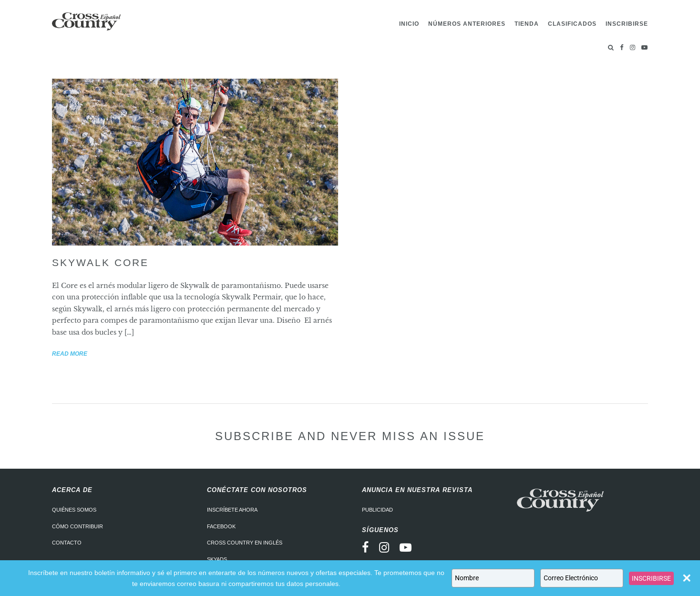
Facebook (221, 526)
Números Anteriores (467, 24)
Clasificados (572, 24)
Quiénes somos (74, 510)
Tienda (527, 24)
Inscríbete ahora (232, 510)
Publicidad (377, 510)
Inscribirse (627, 24)
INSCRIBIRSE (651, 578)
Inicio (409, 24)
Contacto (67, 543)
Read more (70, 354)
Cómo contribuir (77, 526)
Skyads (217, 559)
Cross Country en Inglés (245, 543)
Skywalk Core (100, 262)
